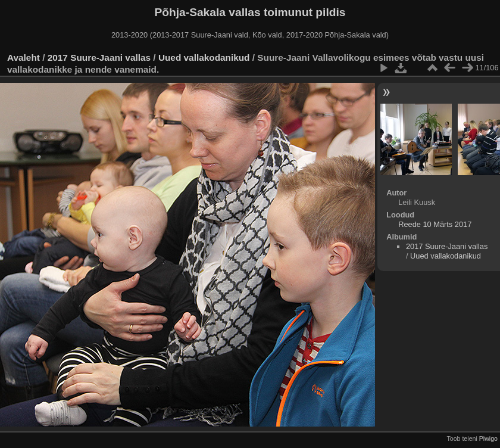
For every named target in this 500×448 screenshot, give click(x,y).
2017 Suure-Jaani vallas (99, 57)
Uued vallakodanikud (204, 57)
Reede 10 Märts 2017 (435, 224)
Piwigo (488, 438)
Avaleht (24, 57)
